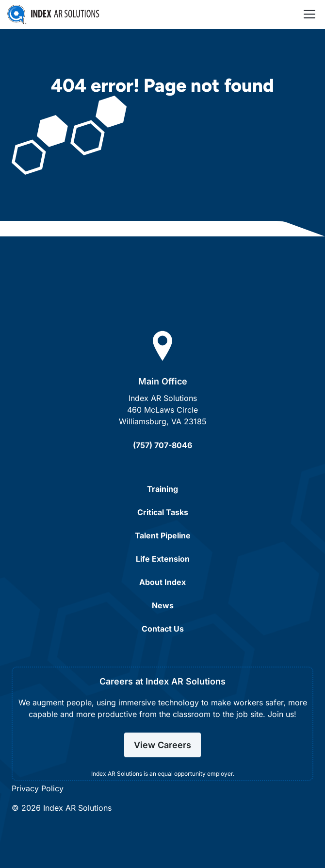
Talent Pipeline (163, 535)
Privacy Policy (38, 788)
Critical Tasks (163, 512)
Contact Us (163, 629)
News (163, 605)
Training (162, 489)
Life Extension (163, 559)
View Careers (162, 745)
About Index (162, 582)
